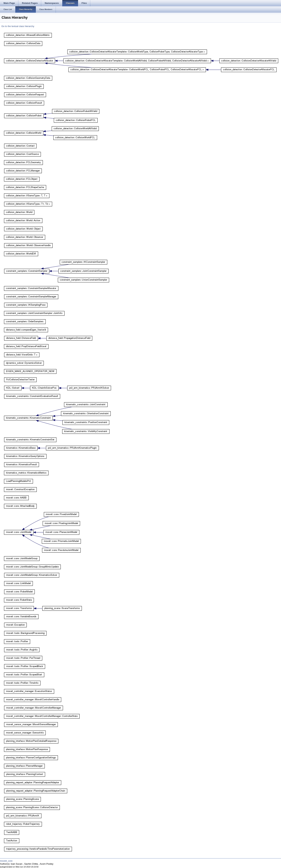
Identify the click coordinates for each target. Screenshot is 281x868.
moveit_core (6, 861)
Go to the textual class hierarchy (18, 26)
